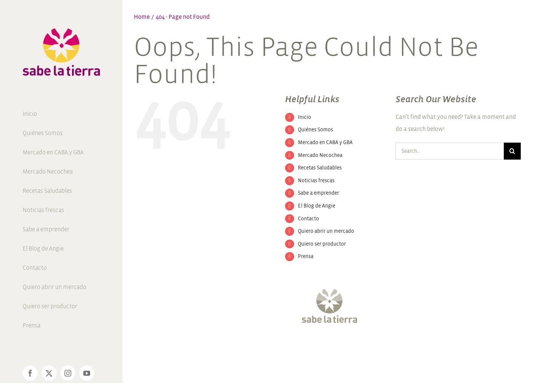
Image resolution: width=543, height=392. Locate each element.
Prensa (306, 256)
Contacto (308, 219)
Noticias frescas (316, 181)
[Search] (512, 151)
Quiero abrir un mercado (326, 231)
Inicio (304, 117)
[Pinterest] (353, 346)
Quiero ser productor (322, 244)
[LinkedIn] (367, 346)
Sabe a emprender (318, 193)
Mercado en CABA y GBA (325, 142)
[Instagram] (326, 346)
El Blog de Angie (317, 206)
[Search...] (450, 151)
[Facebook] (299, 346)
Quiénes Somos (315, 130)
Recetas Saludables (320, 168)
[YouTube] (340, 346)
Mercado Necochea (320, 155)
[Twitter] (312, 346)
